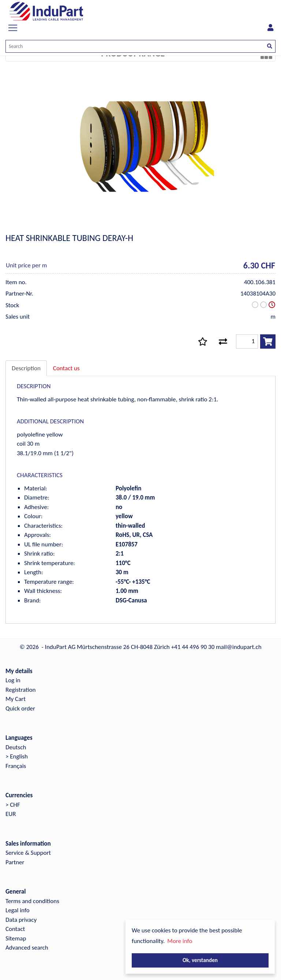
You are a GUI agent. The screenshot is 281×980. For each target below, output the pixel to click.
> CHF (13, 805)
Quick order (20, 708)
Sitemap (16, 938)
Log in (13, 680)
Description (26, 368)
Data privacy (21, 920)
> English (17, 756)
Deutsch (16, 747)
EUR (11, 814)
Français (16, 766)
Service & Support (28, 853)
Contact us (66, 368)
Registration (20, 690)
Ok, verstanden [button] (200, 960)
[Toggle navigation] (13, 28)
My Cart (16, 699)
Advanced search (27, 948)
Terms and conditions (32, 901)
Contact (15, 929)
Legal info (18, 910)
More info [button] (180, 941)
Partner (15, 862)
